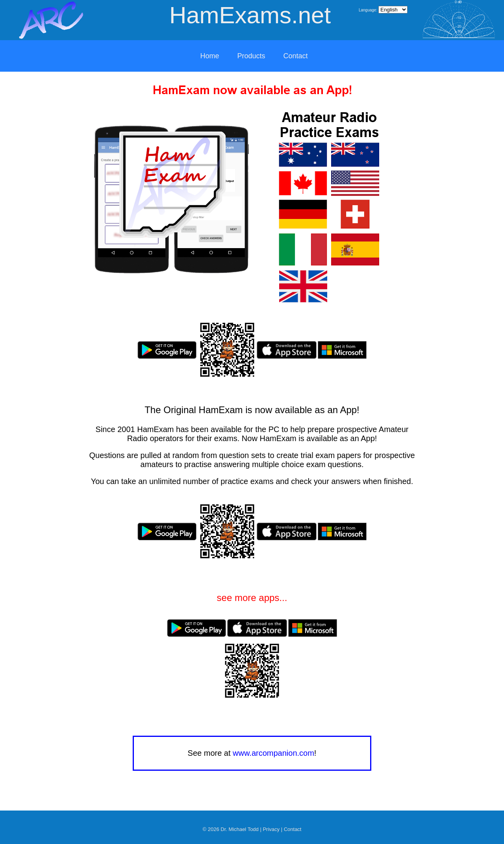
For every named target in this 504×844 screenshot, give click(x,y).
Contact (296, 56)
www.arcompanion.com (273, 753)
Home (209, 56)
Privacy (271, 829)
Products (251, 56)
